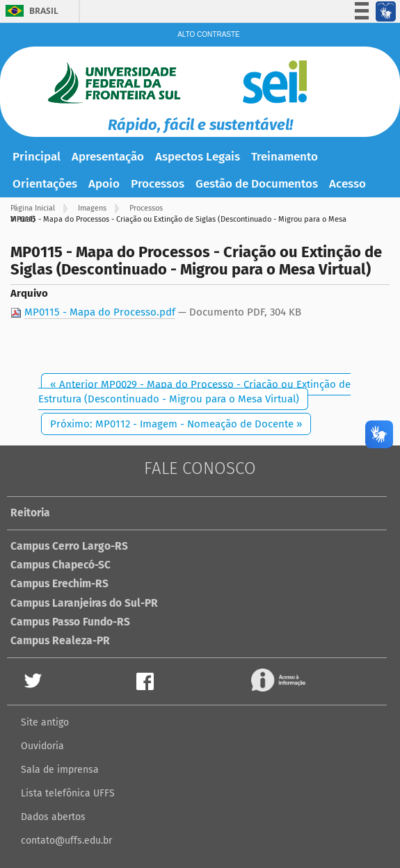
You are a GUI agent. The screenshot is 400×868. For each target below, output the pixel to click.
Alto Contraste (209, 34)
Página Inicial (33, 208)
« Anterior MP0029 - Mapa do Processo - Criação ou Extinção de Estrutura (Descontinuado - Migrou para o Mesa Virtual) (194, 392)
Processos (146, 208)
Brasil (44, 11)
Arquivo (29, 293)
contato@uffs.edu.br (66, 841)
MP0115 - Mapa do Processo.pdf (100, 312)
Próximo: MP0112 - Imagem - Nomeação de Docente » (176, 424)
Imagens (92, 208)
